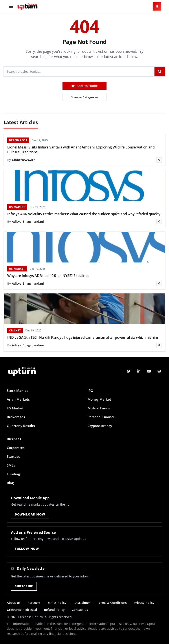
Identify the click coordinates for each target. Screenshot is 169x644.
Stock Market (17, 391)
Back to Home (84, 86)
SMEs (11, 465)
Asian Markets (18, 399)
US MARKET (17, 207)
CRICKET (15, 330)
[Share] (159, 160)
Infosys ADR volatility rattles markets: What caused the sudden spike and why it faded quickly (84, 214)
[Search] (79, 71)
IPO (90, 391)
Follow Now (27, 549)
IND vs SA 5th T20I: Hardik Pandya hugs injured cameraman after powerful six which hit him (83, 337)
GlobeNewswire (24, 160)
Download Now (30, 514)
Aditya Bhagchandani (28, 222)
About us (14, 603)
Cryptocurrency (100, 426)
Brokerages (16, 417)
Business (14, 439)
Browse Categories (85, 97)
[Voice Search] (157, 6)
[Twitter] (129, 371)
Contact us (80, 610)
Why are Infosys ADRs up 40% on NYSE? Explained (48, 276)
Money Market (99, 399)
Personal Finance (101, 417)
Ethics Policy (57, 603)
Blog (10, 483)
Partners (34, 603)
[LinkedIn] (139, 371)
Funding (13, 474)
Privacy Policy (144, 603)
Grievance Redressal (22, 610)
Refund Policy (54, 610)
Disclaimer (82, 603)
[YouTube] (149, 371)
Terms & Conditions (112, 603)
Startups (14, 456)
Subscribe (24, 586)
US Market (15, 408)
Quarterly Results (21, 426)
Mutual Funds (99, 408)
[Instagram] (159, 371)
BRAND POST (18, 140)
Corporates (16, 448)
